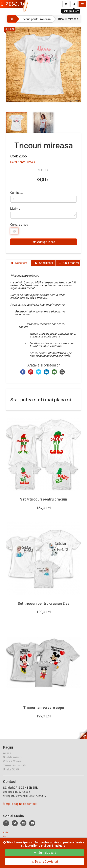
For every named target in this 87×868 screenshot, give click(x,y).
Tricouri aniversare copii (44, 707)
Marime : (16, 209)
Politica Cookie (12, 765)
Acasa (7, 757)
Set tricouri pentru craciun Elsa (43, 603)
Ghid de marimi (13, 761)
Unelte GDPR (11, 773)
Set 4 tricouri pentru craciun (43, 499)
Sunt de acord (45, 853)
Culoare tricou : (20, 225)
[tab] (18, 263)
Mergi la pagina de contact (20, 808)
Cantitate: (17, 193)
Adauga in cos (44, 242)
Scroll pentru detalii (23, 162)
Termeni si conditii (15, 769)
